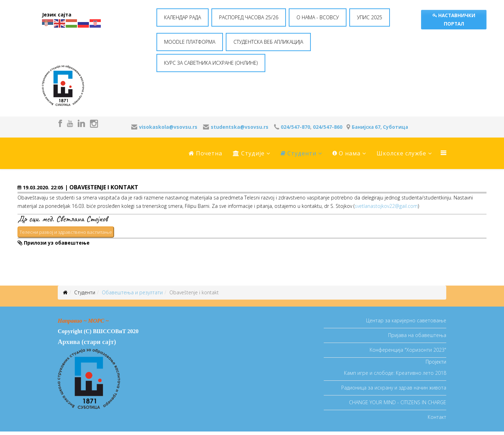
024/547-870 (295, 127)
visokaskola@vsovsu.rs (168, 127)
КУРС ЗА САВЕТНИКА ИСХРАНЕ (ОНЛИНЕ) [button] (211, 63)
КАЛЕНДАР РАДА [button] (183, 17)
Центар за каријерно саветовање (406, 320)
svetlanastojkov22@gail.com (386, 206)
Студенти (299, 153)
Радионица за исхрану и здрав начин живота (394, 388)
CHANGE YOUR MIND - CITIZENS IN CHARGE (398, 402)
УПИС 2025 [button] (370, 17)
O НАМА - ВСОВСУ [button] (318, 17)
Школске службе (401, 153)
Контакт (437, 417)
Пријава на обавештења (417, 335)
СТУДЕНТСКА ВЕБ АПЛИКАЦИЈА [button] (268, 42)
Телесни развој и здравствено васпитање (66, 232)
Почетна (205, 153)
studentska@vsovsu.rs (240, 127)
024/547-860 (328, 127)
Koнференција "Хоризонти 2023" (408, 350)
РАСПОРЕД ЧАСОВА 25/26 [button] (249, 17)
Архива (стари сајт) (87, 342)
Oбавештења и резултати (132, 292)
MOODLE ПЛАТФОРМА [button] (190, 42)
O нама (346, 153)
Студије (249, 153)
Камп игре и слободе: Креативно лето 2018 (395, 373)
